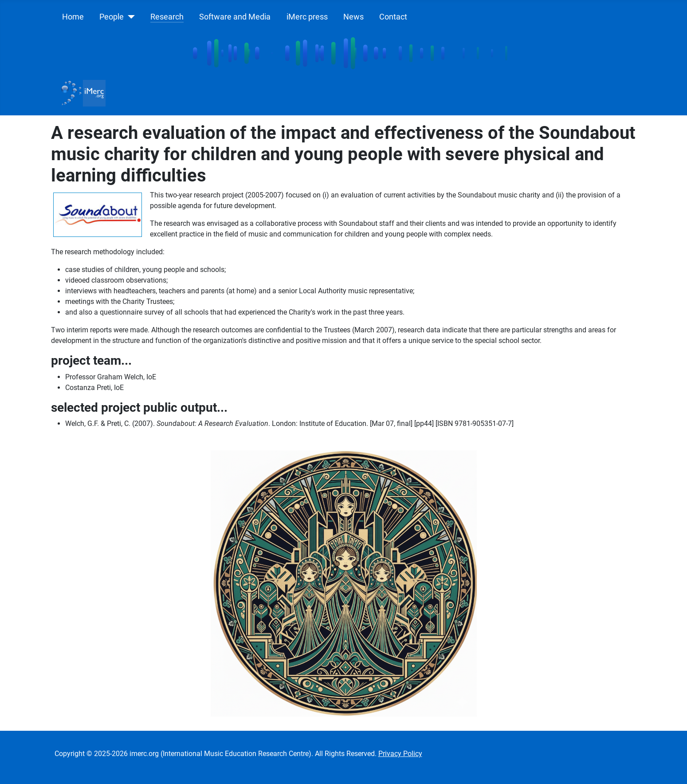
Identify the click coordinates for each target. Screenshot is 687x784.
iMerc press (307, 17)
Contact (393, 17)
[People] (129, 17)
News (353, 17)
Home (73, 17)
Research (167, 17)
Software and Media (235, 17)
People (112, 17)
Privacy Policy (400, 754)
